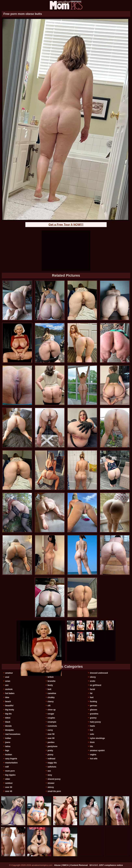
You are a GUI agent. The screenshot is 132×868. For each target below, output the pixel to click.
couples (51, 718)
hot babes (10, 693)
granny (93, 718)
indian (8, 738)
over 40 (9, 791)
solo (92, 734)
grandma (94, 714)
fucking (94, 702)
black (8, 722)
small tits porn (54, 791)
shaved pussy (54, 779)
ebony (93, 677)
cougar (51, 714)
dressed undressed (99, 673)
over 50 (51, 734)
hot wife (94, 759)
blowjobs (9, 730)
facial (93, 689)
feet (92, 697)
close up (52, 710)
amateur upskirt (97, 750)
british (51, 677)
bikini (8, 718)
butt (49, 689)
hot (92, 730)
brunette (52, 681)
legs (7, 750)
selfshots (52, 767)
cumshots (52, 726)
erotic (93, 681)
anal (7, 677)
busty (50, 685)
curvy (50, 730)
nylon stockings (97, 738)
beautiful (9, 706)
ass (7, 685)
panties (51, 742)
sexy (50, 775)
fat (91, 693)
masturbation (11, 763)
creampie (52, 722)
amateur (9, 673)
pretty (50, 750)
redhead (51, 759)
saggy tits (52, 763)
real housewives (13, 734)
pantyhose (53, 746)
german (94, 706)
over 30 (9, 787)
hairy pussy (96, 722)
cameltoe (52, 693)
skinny (51, 787)
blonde (8, 726)
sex (49, 771)
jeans (8, 742)
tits (92, 746)
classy (51, 702)
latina (8, 746)
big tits (8, 714)
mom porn (10, 771)
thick (92, 742)
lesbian (9, 755)
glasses (94, 710)
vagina (93, 755)
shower (51, 783)
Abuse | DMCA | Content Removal (71, 865)
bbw (7, 697)
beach (8, 702)
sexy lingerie (11, 759)
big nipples (10, 775)
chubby (51, 697)
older (8, 779)
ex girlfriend (96, 685)
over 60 (51, 738)
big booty (10, 710)
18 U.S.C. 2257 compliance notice (106, 865)
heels (93, 726)
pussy (50, 755)
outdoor (9, 783)
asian (8, 681)
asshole (9, 689)
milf (7, 767)
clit (49, 706)
